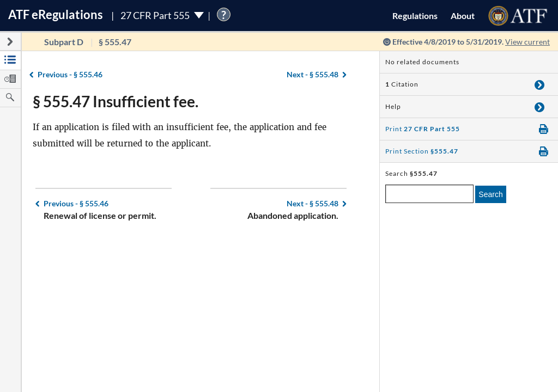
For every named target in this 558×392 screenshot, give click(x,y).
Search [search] (490, 194)
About (463, 16)
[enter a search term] (429, 194)
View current (527, 42)
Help (393, 106)
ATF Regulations (56, 14)
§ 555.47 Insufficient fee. (116, 101)
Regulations (415, 16)
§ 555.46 (70, 74)
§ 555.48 (313, 74)
